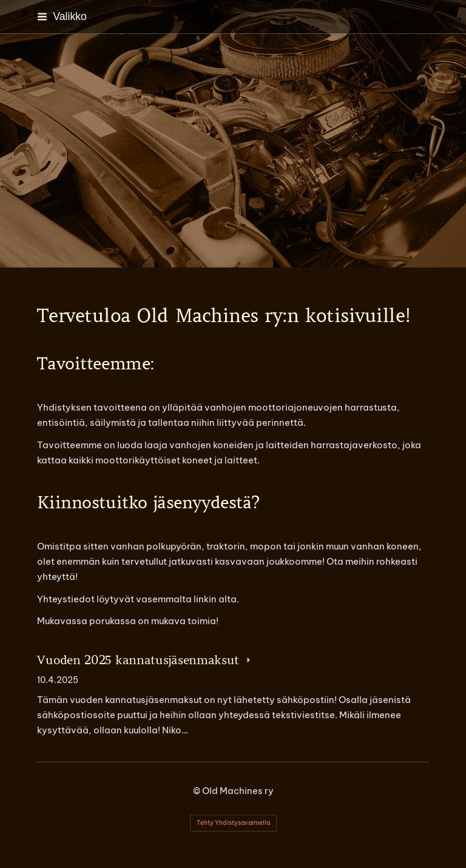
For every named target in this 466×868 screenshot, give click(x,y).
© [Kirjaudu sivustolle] (198, 791)
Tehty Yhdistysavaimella (233, 823)
